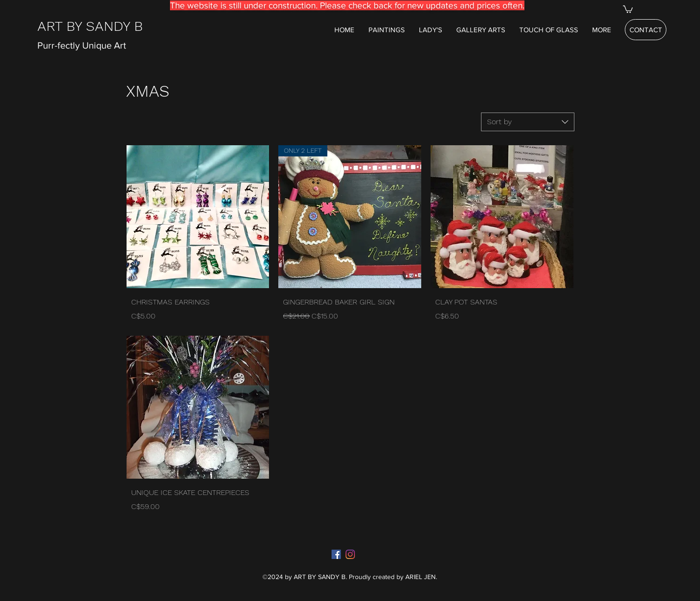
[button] (628, 9)
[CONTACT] (646, 30)
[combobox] (528, 122)
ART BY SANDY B (90, 26)
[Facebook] (336, 554)
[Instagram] (350, 554)
